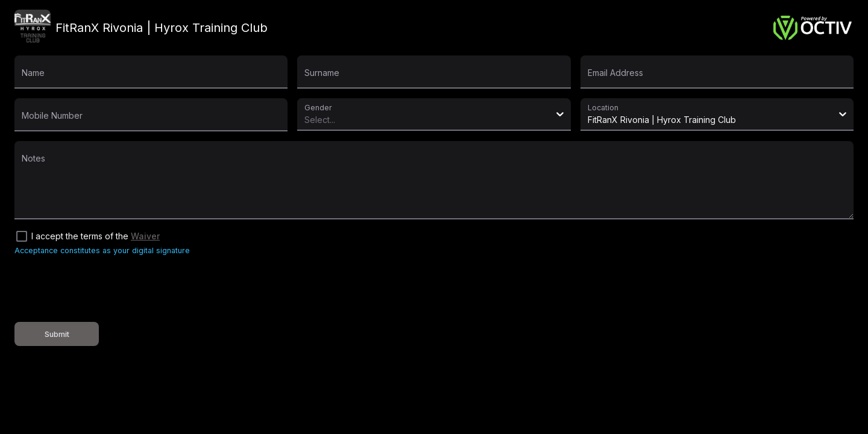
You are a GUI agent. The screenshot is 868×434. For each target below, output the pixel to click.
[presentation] (106, 289)
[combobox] (307, 120)
